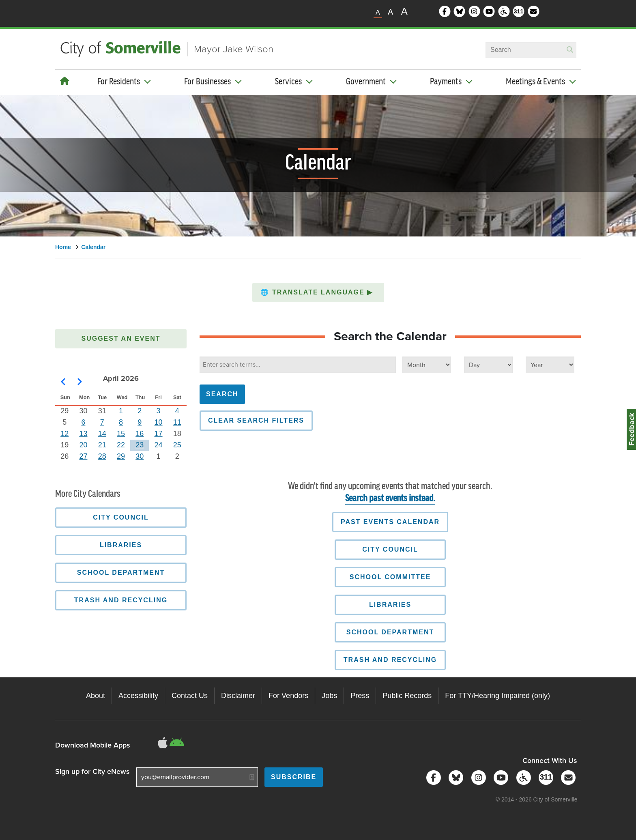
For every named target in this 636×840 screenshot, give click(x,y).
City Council (390, 549)
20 (83, 445)
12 (64, 434)
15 (121, 434)
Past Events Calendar (390, 522)
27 (83, 456)
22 (121, 445)
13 (83, 434)
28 (102, 456)
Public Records (407, 696)
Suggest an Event (121, 338)
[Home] (65, 81)
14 (102, 434)
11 (177, 422)
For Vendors (288, 696)
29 (121, 456)
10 (159, 422)
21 (102, 445)
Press (360, 696)
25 (177, 445)
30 (140, 456)
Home (63, 247)
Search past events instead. (390, 499)
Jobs (329, 696)
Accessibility (138, 696)
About (96, 696)
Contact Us (190, 696)
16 (140, 434)
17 (159, 434)
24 (159, 445)
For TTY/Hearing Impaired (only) (497, 696)
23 (140, 445)
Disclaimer (238, 696)
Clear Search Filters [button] (256, 420)
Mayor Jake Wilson (234, 49)
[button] (318, 292)
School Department (390, 632)
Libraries (390, 605)
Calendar (93, 247)
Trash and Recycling (390, 660)
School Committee (390, 577)
